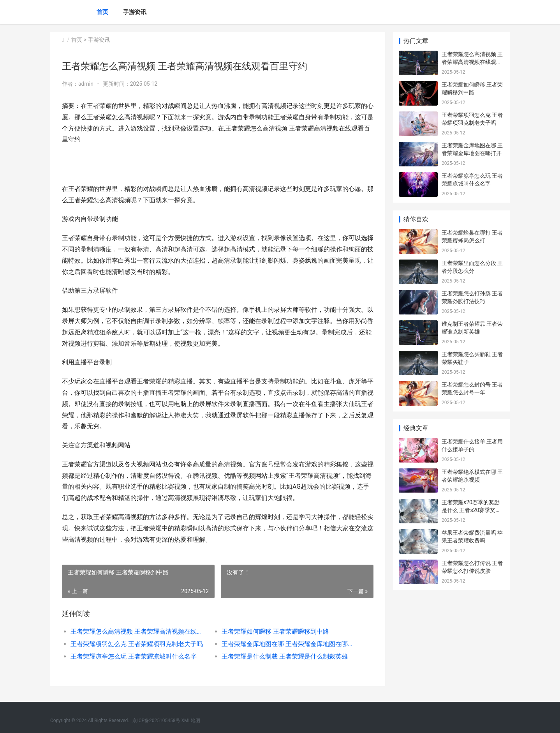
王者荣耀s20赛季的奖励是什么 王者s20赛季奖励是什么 (471, 510)
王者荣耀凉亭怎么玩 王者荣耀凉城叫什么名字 (134, 656)
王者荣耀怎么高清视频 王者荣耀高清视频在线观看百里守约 (138, 631)
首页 (102, 12)
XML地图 (191, 721)
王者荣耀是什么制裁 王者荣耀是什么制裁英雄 (285, 656)
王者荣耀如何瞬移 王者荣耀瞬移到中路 (275, 631)
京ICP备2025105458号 (156, 721)
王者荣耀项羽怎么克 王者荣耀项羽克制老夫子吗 (137, 644)
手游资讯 (135, 12)
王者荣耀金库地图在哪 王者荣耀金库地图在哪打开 (290, 644)
